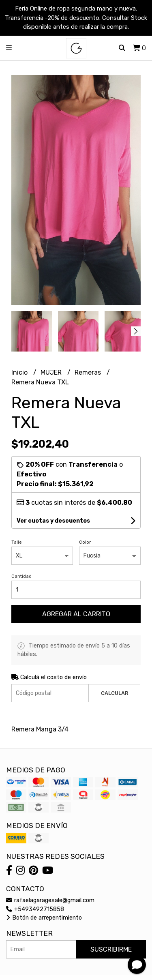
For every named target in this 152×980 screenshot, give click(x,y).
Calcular (115, 693)
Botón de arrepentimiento (44, 918)
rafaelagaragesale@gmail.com (50, 900)
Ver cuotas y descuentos (53, 521)
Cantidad (21, 576)
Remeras (89, 372)
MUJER (52, 372)
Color (85, 542)
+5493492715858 (35, 909)
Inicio (20, 372)
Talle (17, 542)
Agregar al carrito (76, 614)
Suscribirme (111, 949)
